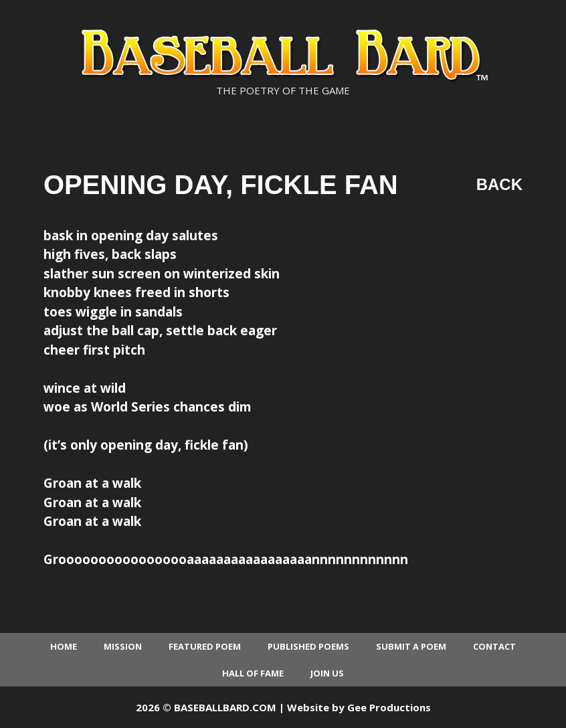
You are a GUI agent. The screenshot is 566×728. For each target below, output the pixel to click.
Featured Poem (205, 646)
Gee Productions (389, 707)
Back (499, 184)
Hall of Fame (253, 673)
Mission (123, 646)
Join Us (327, 673)
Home (64, 646)
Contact (494, 646)
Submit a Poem (411, 646)
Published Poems (308, 646)
